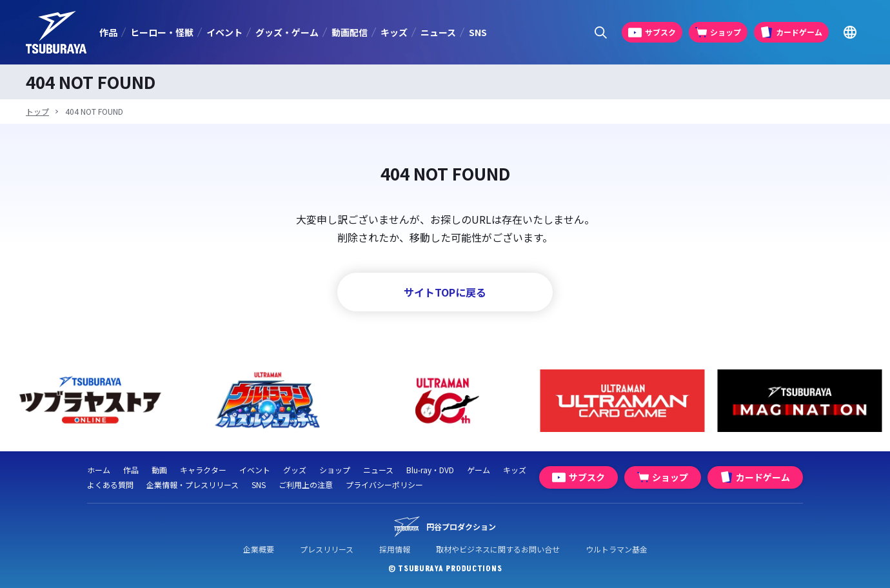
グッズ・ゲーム (287, 32)
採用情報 (395, 549)
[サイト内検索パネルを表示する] (601, 33)
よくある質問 (110, 485)
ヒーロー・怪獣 (162, 32)
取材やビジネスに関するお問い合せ (498, 549)
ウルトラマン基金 (617, 549)
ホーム (99, 470)
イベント (224, 32)
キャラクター (203, 470)
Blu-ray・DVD (430, 470)
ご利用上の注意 (306, 485)
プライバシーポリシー (384, 485)
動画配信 (350, 32)
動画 (159, 470)
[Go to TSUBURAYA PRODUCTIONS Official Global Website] (850, 33)
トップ (37, 111)
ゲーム (479, 470)
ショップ (335, 470)
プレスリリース (327, 549)
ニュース (438, 32)
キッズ (394, 32)
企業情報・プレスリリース (193, 485)
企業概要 (259, 549)
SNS (478, 32)
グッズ (295, 470)
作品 (108, 32)
